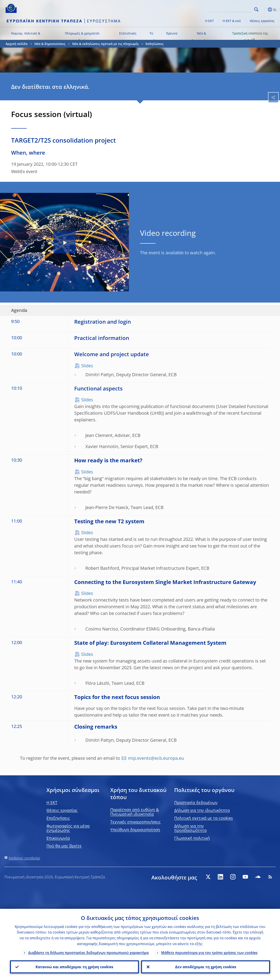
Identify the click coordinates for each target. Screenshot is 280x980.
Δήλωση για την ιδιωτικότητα (202, 810)
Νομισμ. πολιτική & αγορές (26, 37)
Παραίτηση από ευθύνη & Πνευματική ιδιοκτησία (135, 812)
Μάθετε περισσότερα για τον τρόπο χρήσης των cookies (209, 953)
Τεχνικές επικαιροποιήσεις (135, 822)
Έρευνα (172, 33)
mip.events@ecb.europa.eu (156, 758)
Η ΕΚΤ (209, 21)
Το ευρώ (151, 37)
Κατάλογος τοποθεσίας (25, 858)
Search (256, 9)
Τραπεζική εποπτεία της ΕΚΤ (250, 37)
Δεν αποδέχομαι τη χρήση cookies (206, 967)
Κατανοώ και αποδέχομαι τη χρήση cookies (74, 967)
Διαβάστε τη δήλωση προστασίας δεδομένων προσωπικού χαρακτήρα (88, 953)
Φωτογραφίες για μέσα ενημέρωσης (68, 828)
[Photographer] (125, 288)
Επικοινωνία (58, 838)
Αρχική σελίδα (17, 44)
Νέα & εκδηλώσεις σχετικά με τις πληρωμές (105, 44)
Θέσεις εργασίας (262, 21)
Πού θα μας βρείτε (64, 846)
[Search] (230, 9)
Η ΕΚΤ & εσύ (232, 21)
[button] (263, 10)
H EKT (52, 802)
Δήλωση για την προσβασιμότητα (190, 828)
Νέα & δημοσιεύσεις (202, 37)
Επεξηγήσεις (58, 818)
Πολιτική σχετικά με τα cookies (204, 818)
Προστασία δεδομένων (196, 802)
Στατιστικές (128, 33)
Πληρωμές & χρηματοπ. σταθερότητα (82, 37)
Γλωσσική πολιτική (192, 838)
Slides (87, 366)
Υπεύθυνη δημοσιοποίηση (135, 830)
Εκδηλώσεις (155, 44)
